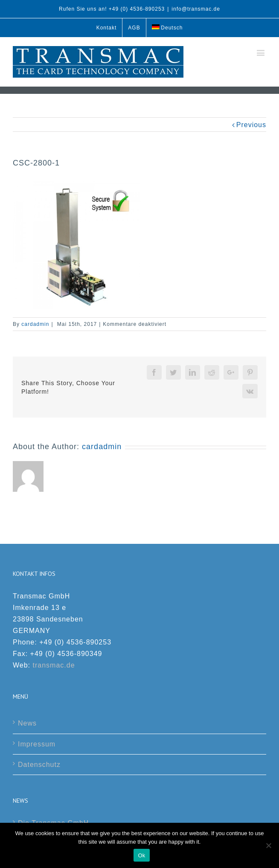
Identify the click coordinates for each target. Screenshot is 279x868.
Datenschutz (39, 765)
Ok (141, 855)
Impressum (37, 744)
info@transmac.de (196, 9)
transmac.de (54, 665)
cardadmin (35, 324)
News (27, 723)
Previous (251, 125)
